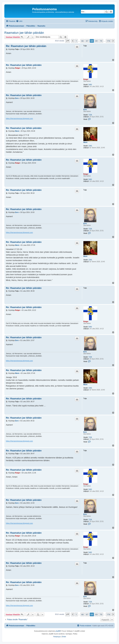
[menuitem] (19, 21)
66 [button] (83, 41)
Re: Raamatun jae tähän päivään (26, 46)
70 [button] (101, 41)
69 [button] (96, 41)
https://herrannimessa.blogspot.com (19, 118)
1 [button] (76, 41)
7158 (90, 115)
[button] (68, 41)
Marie (85, 142)
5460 (90, 85)
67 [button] (87, 41)
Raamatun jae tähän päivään (24, 33)
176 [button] (108, 41)
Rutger (86, 79)
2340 (90, 146)
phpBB (58, 631)
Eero (85, 110)
